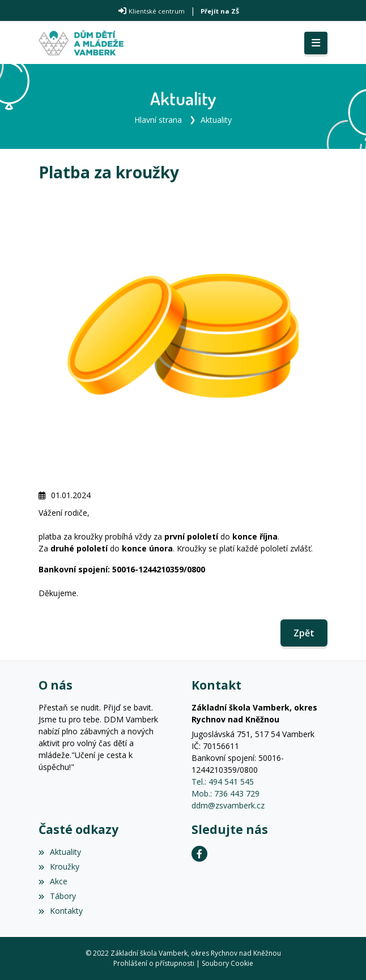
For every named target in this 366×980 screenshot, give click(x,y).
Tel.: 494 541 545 (223, 782)
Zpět (304, 633)
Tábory (57, 896)
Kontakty (61, 911)
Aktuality (216, 120)
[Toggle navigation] (316, 43)
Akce (53, 881)
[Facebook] (199, 854)
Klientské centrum (157, 11)
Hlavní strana (158, 120)
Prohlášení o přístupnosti (154, 963)
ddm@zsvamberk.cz (228, 805)
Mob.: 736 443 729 (225, 793)
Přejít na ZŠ (220, 11)
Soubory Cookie (227, 963)
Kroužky (59, 866)
